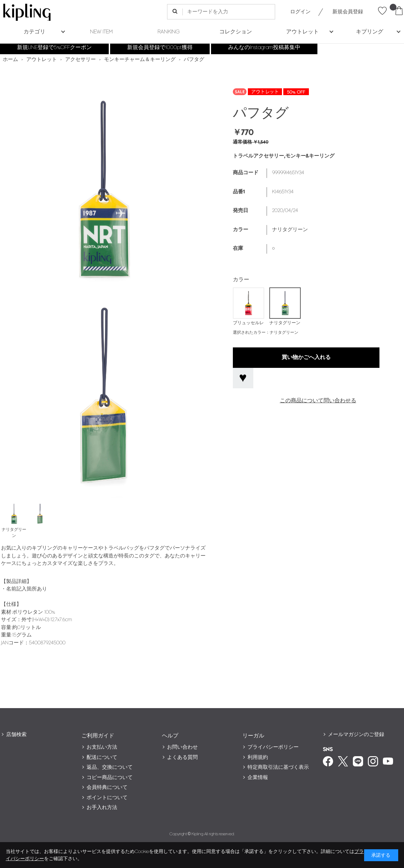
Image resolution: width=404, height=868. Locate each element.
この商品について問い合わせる (318, 401)
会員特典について (107, 787)
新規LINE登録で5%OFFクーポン (54, 48)
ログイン (300, 12)
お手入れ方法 (102, 807)
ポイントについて (107, 798)
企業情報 (258, 777)
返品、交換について (110, 767)
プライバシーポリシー (273, 747)
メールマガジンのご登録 (356, 735)
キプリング (370, 32)
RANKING (169, 32)
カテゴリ (34, 32)
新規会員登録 (348, 12)
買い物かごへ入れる (306, 358)
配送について (102, 757)
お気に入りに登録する (243, 378)
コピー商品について (110, 777)
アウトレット (302, 32)
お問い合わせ (182, 747)
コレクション (236, 32)
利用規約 (258, 757)
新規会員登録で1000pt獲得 (160, 48)
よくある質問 (182, 757)
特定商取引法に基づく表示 (278, 767)
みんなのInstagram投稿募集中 (264, 48)
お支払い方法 (102, 747)
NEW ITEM (101, 32)
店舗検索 (16, 735)
